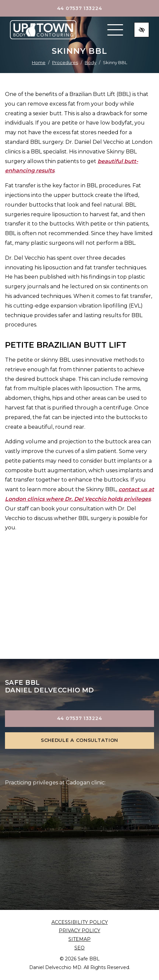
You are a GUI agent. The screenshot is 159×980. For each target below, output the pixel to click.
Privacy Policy (79, 931)
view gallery (79, 627)
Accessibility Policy (80, 922)
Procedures (65, 62)
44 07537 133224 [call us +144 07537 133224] (80, 8)
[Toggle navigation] (115, 30)
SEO (79, 948)
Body (90, 62)
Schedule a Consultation (79, 740)
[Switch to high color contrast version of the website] (142, 30)
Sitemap (79, 939)
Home (39, 62)
